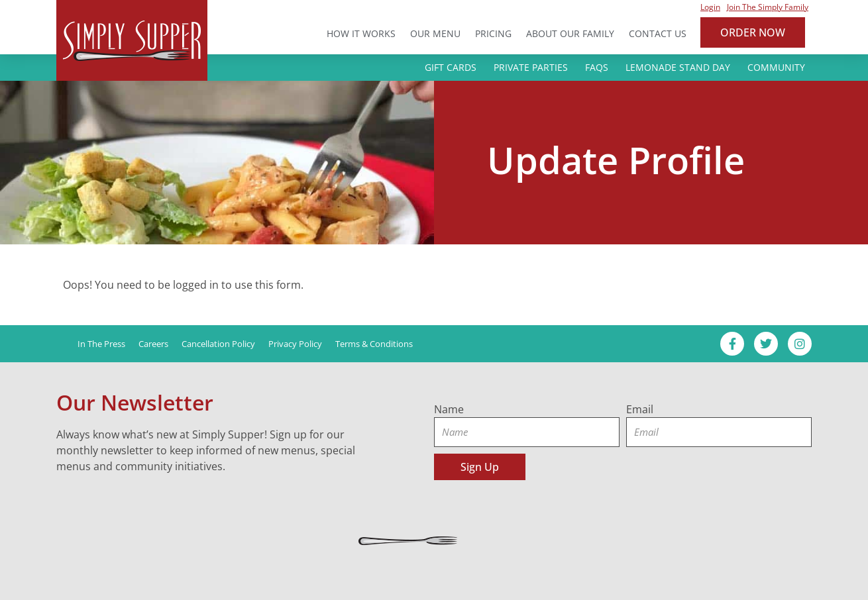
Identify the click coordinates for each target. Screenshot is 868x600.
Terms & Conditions (374, 344)
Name (449, 409)
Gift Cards (451, 67)
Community (776, 67)
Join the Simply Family (768, 7)
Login (710, 7)
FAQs (597, 67)
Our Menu (435, 33)
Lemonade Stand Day (678, 67)
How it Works (361, 33)
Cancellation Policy (218, 344)
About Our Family (570, 33)
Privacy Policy (295, 344)
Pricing (493, 33)
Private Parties (531, 67)
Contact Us (658, 33)
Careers (153, 344)
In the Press (101, 344)
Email (640, 409)
